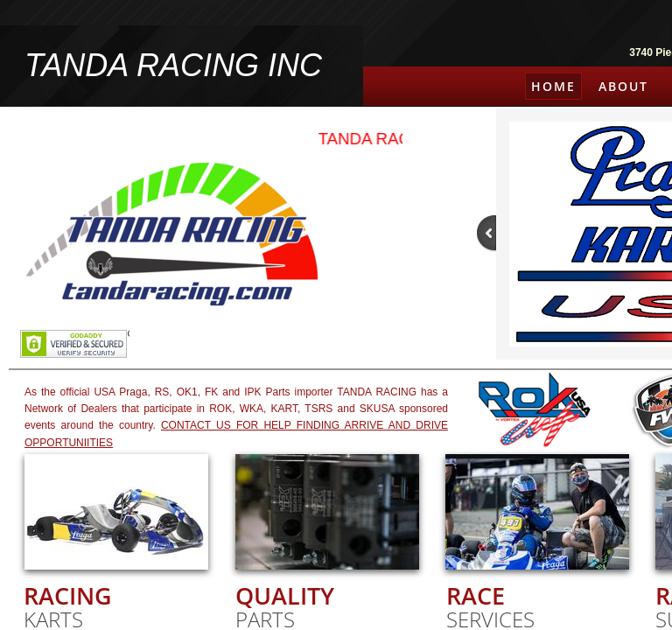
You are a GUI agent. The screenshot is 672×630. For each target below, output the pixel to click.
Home (553, 86)
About (623, 86)
